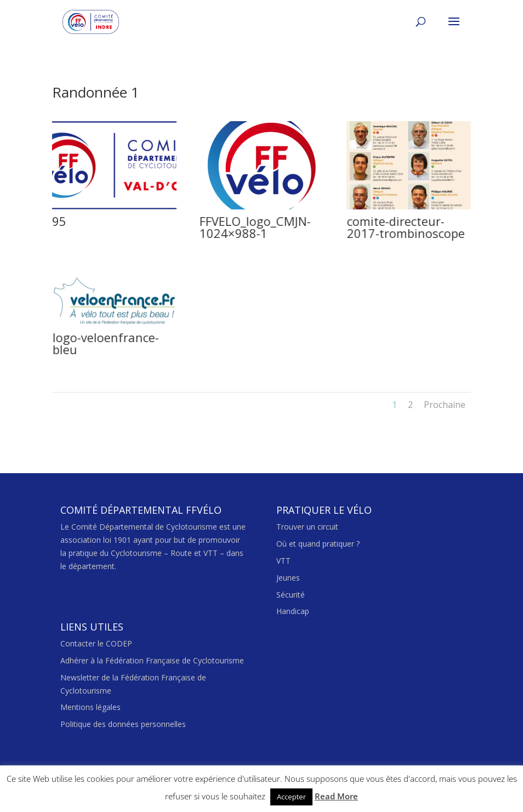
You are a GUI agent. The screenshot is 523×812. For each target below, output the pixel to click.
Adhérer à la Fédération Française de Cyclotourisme (152, 660)
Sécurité (291, 595)
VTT (283, 561)
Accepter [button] (291, 797)
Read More (336, 796)
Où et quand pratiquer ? (318, 544)
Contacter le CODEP (96, 643)
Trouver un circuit (307, 527)
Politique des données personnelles (123, 724)
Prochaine (445, 405)
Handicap (293, 611)
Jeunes (288, 578)
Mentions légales (90, 707)
